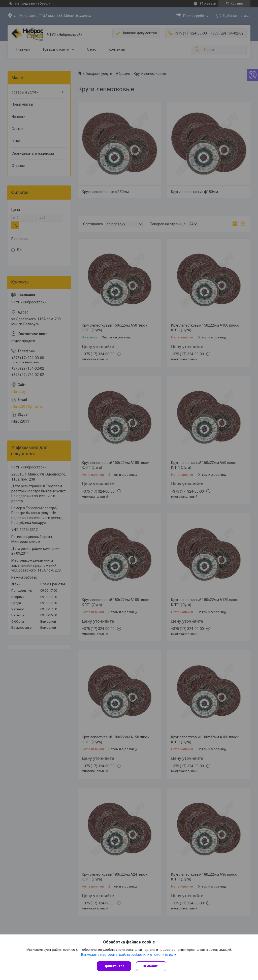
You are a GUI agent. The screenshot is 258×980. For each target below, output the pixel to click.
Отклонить (151, 966)
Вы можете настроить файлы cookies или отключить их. (127, 955)
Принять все (114, 966)
